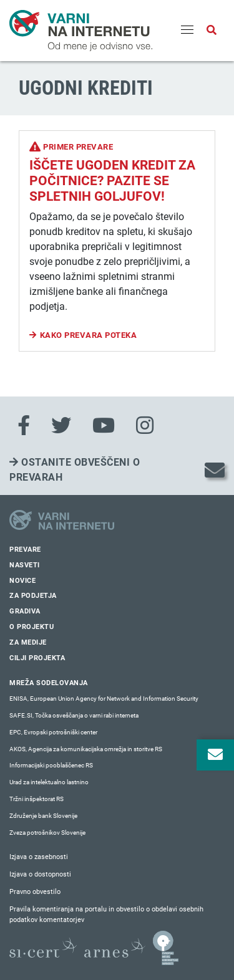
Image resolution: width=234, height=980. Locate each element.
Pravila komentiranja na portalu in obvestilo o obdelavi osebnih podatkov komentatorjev (106, 915)
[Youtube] (104, 426)
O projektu (32, 627)
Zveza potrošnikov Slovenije (47, 833)
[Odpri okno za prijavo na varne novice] (215, 755)
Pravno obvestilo (35, 892)
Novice (22, 581)
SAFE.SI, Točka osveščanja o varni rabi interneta (74, 715)
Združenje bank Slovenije (43, 816)
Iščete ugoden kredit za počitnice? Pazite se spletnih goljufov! (112, 181)
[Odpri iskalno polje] (212, 31)
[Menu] (187, 31)
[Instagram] (145, 426)
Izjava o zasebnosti (39, 857)
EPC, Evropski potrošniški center (53, 732)
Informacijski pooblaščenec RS (51, 765)
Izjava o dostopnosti (40, 874)
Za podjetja (33, 596)
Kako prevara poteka (89, 335)
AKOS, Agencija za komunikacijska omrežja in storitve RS (86, 749)
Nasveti (25, 565)
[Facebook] (24, 426)
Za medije (28, 642)
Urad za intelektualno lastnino (49, 782)
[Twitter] (61, 426)
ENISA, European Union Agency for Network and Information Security (104, 699)
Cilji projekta (37, 658)
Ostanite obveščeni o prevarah (75, 470)
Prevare (25, 550)
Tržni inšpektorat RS (37, 799)
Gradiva (25, 611)
